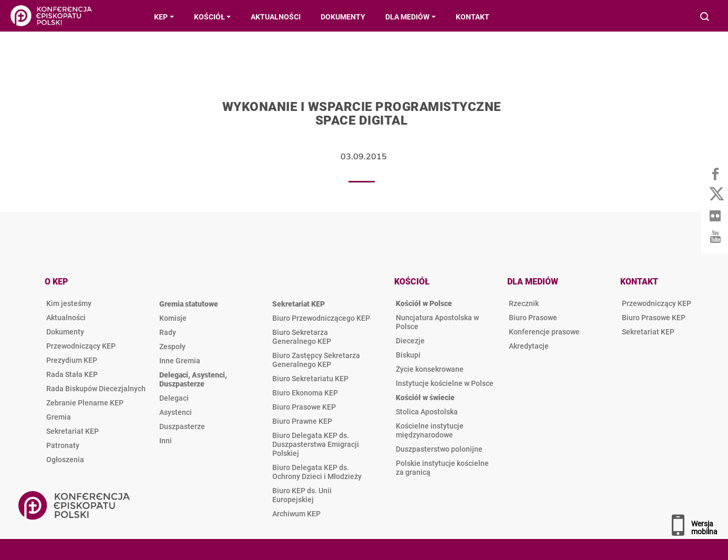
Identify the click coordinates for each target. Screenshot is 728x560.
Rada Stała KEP (72, 374)
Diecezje (410, 341)
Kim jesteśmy (69, 303)
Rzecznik (524, 303)
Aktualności (66, 318)
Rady (168, 332)
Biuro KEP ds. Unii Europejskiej (302, 495)
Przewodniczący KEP (81, 346)
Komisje (173, 318)
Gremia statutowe (189, 304)
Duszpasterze (182, 426)
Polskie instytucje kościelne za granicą (442, 468)
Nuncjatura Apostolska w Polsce (437, 322)
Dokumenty (65, 332)
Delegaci (174, 398)
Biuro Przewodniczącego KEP (321, 318)
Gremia (59, 417)
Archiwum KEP (296, 514)
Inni (166, 441)
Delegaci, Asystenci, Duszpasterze (193, 379)
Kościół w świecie (425, 398)
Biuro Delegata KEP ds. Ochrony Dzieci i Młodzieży (317, 472)
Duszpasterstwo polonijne (439, 449)
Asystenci (176, 412)
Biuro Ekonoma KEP (305, 393)
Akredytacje (529, 346)
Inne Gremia (180, 361)
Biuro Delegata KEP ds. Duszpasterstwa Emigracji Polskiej (316, 444)
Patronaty (63, 445)
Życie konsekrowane (430, 369)
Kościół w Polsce (424, 303)
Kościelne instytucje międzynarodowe (430, 430)
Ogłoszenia (65, 460)
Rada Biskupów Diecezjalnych (96, 389)
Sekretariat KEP (73, 431)
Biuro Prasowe (533, 318)
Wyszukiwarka (705, 18)
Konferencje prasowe (544, 332)
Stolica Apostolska (427, 412)
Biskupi (408, 355)
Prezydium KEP (72, 360)
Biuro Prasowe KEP (304, 407)
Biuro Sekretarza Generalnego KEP (302, 337)
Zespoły (172, 347)
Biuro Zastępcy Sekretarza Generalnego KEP (316, 360)
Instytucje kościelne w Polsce (445, 383)
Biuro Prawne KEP (302, 421)
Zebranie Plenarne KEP (85, 403)
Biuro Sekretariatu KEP (310, 379)
